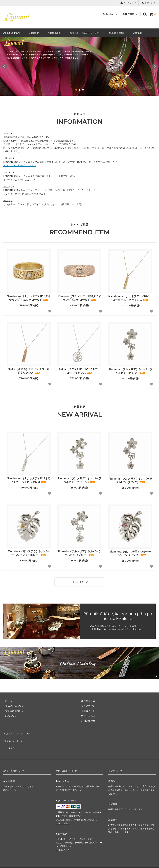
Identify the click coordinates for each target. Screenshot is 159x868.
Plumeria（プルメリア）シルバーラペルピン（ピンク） (130, 371)
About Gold (54, 33)
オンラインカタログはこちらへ (20, 165)
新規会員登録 (116, 33)
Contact (137, 33)
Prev (4, 67)
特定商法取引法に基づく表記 (19, 731)
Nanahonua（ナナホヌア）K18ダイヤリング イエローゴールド (29, 298)
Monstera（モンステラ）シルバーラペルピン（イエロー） (29, 553)
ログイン (149, 3)
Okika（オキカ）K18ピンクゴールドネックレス (29, 371)
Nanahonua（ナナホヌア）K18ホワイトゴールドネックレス (29, 480)
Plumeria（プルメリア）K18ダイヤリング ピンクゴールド (79, 298)
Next (155, 67)
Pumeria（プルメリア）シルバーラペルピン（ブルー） (79, 553)
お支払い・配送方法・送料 (85, 33)
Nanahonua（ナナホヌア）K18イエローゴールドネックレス (130, 298)
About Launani (12, 33)
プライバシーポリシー (15, 736)
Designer (34, 33)
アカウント (129, 3)
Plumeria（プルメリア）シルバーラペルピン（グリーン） (79, 480)
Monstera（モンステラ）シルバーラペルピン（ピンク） (130, 553)
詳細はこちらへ (10, 781)
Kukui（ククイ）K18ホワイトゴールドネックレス (79, 371)
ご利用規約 (9, 741)
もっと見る (80, 581)
